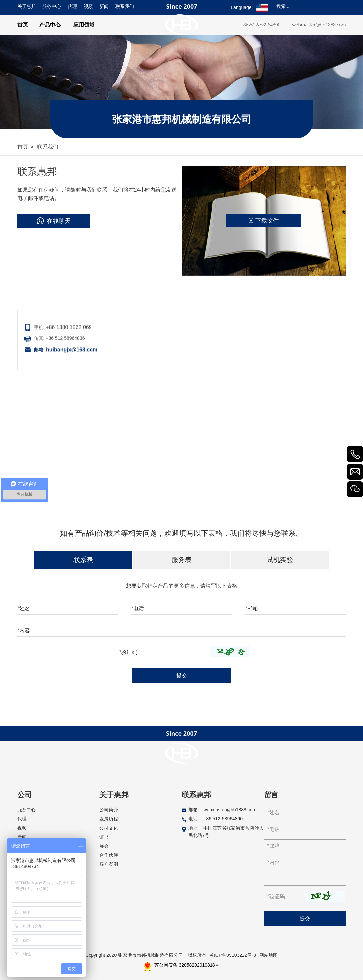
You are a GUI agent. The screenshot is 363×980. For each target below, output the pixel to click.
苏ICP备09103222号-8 (233, 955)
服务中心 (52, 6)
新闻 (104, 6)
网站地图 (269, 955)
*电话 (137, 609)
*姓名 (24, 609)
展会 (104, 846)
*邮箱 (251, 609)
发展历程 (109, 819)
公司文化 (109, 828)
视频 (88, 6)
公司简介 (109, 810)
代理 (72, 6)
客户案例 (109, 864)
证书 (104, 837)
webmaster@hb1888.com (319, 25)
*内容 (24, 630)
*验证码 (128, 652)
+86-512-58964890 (261, 25)
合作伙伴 (109, 855)
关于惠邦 (27, 6)
